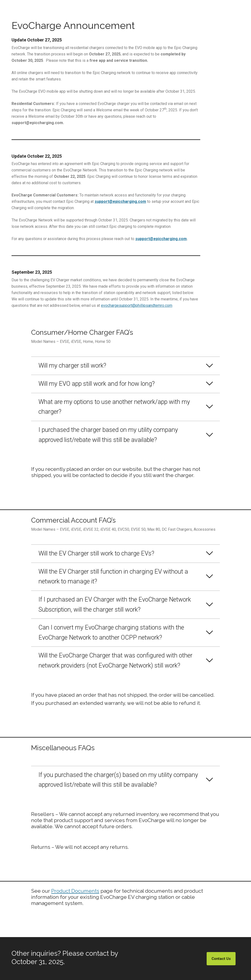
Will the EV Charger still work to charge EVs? (96, 553)
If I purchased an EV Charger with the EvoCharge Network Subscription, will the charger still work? (115, 605)
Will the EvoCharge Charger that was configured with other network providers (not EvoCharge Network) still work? (115, 660)
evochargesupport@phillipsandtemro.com (137, 305)
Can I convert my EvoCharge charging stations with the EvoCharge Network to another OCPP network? (111, 632)
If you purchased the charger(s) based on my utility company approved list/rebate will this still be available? (118, 780)
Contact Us (221, 959)
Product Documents (75, 891)
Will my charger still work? (72, 366)
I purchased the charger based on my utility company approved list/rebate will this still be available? (108, 435)
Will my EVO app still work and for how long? (97, 384)
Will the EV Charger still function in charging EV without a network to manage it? (113, 577)
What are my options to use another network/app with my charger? (114, 407)
